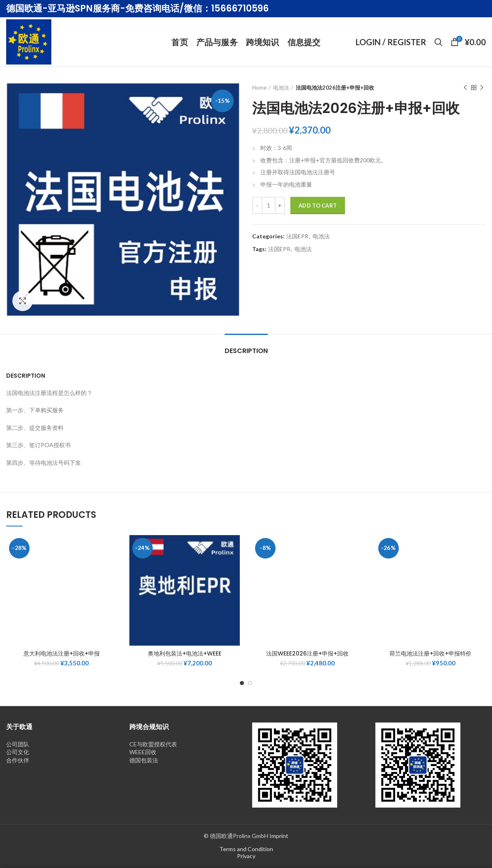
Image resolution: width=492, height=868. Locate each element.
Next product (482, 88)
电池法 (281, 88)
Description (246, 351)
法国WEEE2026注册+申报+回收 (307, 653)
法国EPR (297, 236)
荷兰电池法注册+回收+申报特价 (430, 653)
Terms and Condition (246, 849)
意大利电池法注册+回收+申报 (62, 653)
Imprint (279, 836)
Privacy (246, 856)
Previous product (465, 88)
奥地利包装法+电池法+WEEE (185, 653)
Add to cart (318, 205)
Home (259, 88)
